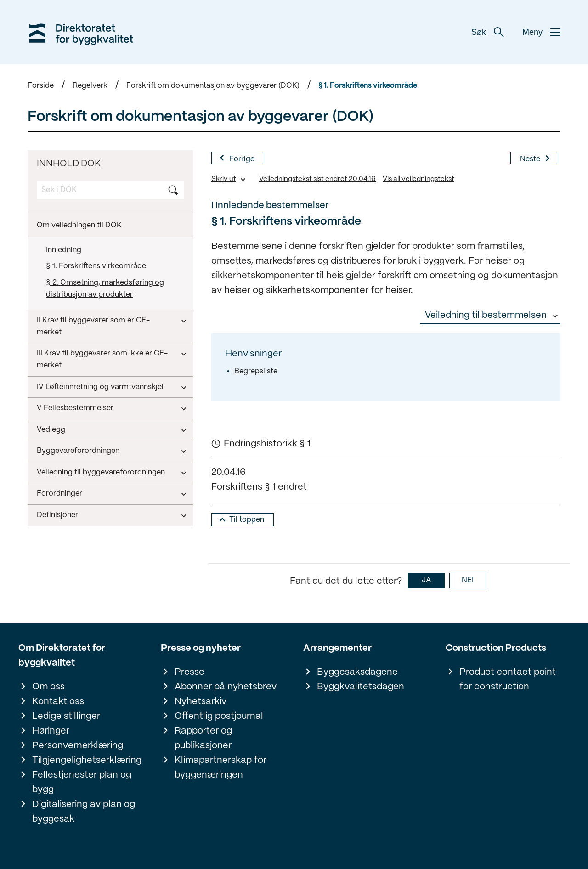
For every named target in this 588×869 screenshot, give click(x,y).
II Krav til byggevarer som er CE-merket (93, 326)
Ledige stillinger (66, 716)
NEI (468, 580)
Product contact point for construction (508, 680)
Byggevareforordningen (78, 451)
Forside (41, 86)
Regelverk (90, 86)
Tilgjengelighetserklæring (87, 760)
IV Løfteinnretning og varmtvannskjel (100, 387)
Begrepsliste (256, 371)
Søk (488, 32)
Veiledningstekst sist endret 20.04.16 (317, 179)
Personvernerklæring (78, 746)
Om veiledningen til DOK (79, 225)
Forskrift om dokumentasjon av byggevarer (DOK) (213, 86)
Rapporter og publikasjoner (203, 738)
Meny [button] (541, 32)
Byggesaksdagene (357, 672)
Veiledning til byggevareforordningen (101, 472)
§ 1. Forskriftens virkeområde (368, 86)
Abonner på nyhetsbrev (226, 687)
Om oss (48, 687)
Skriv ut (224, 179)
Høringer (51, 731)
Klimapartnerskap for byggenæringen (220, 768)
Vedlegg (51, 430)
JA (426, 580)
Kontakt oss (58, 702)
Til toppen (247, 520)
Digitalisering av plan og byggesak (84, 812)
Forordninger (59, 494)
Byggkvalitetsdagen (361, 687)
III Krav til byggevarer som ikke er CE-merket (102, 359)
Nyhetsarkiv (201, 702)
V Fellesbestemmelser (75, 408)
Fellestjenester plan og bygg (82, 782)
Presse (189, 672)
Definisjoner (57, 515)
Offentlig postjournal (219, 716)
